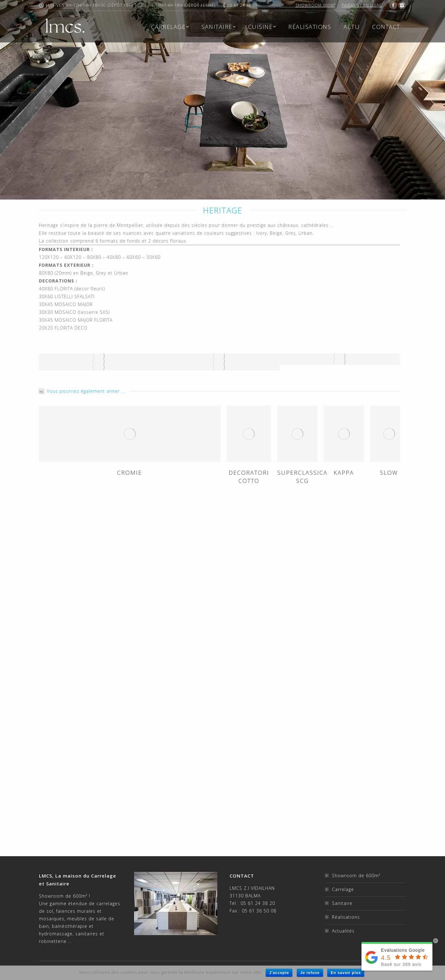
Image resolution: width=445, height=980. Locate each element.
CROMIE (130, 473)
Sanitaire (342, 903)
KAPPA (344, 473)
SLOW (389, 473)
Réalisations (346, 917)
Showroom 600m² (315, 5)
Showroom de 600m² (356, 876)
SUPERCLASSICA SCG (302, 477)
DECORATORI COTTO (249, 477)
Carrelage (343, 889)
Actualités (343, 931)
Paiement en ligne (362, 5)
